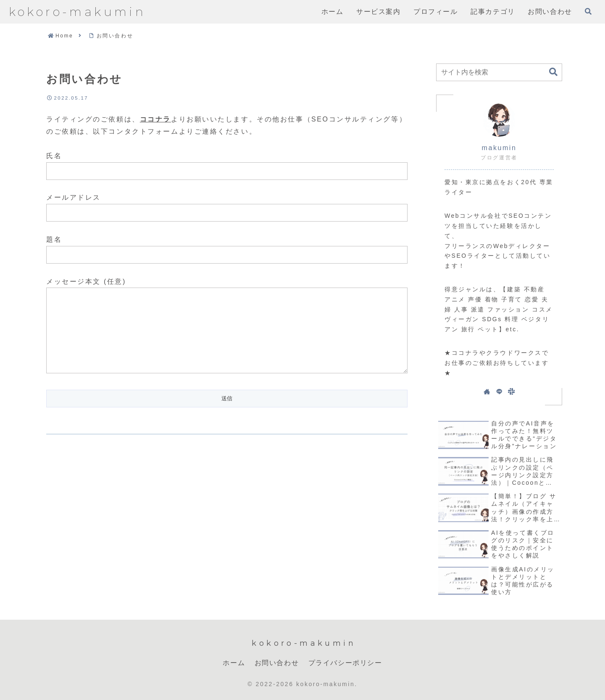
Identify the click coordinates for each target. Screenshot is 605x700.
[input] (499, 72)
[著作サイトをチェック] (487, 391)
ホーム (234, 663)
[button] (553, 72)
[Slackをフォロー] (511, 391)
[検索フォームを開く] (588, 11)
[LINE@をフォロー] (499, 391)
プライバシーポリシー (345, 663)
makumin (499, 148)
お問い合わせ (277, 663)
